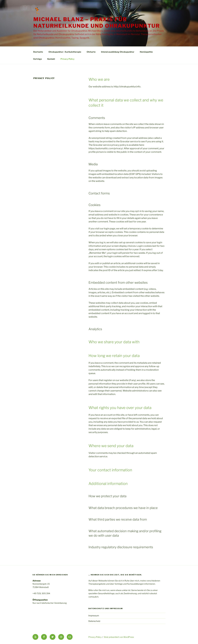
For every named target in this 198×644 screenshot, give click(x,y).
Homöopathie (146, 52)
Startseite (38, 52)
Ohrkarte (91, 52)
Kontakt (51, 59)
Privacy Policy (67, 59)
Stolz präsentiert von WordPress (119, 637)
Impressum (94, 616)
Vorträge (37, 59)
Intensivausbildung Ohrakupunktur (118, 52)
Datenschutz (94, 621)
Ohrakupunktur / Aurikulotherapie (65, 52)
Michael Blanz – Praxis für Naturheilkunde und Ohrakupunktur (97, 23)
